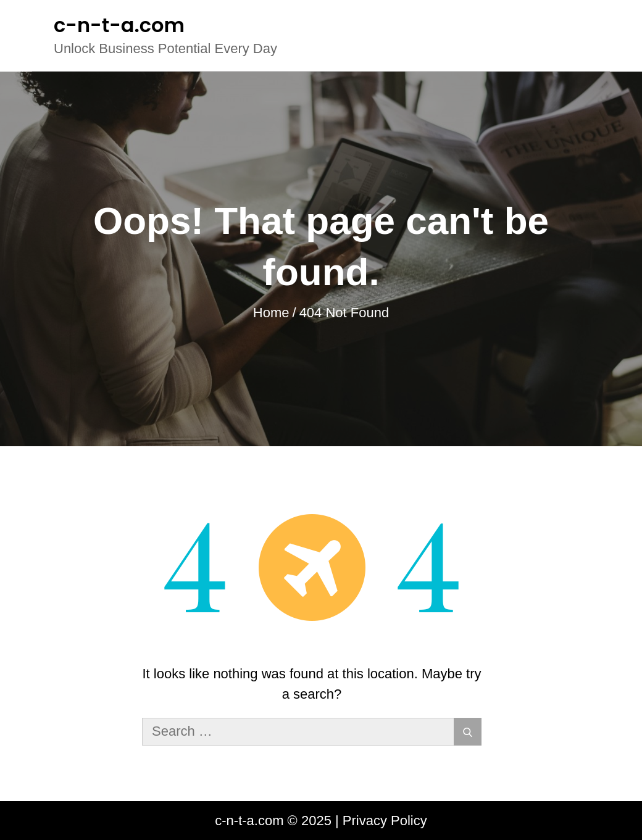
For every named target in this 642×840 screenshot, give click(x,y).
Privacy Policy (385, 821)
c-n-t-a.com (119, 25)
